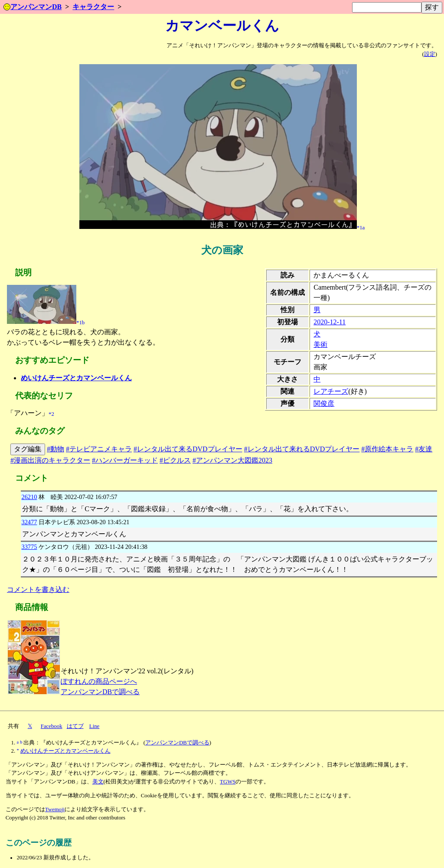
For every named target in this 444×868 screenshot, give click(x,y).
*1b (80, 323)
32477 (29, 522)
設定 (430, 54)
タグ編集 (28, 449)
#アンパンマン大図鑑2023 (232, 460)
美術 (320, 344)
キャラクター (93, 7)
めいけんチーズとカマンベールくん (76, 378)
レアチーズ (331, 391)
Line (94, 726)
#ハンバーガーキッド (125, 460)
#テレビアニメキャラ (99, 449)
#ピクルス (175, 460)
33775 (29, 547)
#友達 (424, 449)
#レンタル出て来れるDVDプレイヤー (302, 449)
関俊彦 (324, 403)
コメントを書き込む (38, 589)
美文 (98, 782)
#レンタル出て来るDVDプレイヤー (188, 449)
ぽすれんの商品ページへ (99, 681)
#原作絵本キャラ (387, 449)
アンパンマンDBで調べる (100, 692)
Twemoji (55, 809)
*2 (51, 414)
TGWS (228, 782)
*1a (361, 227)
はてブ (75, 726)
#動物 (55, 449)
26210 (29, 497)
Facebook (52, 726)
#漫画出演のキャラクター (50, 460)
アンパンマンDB (33, 7)
